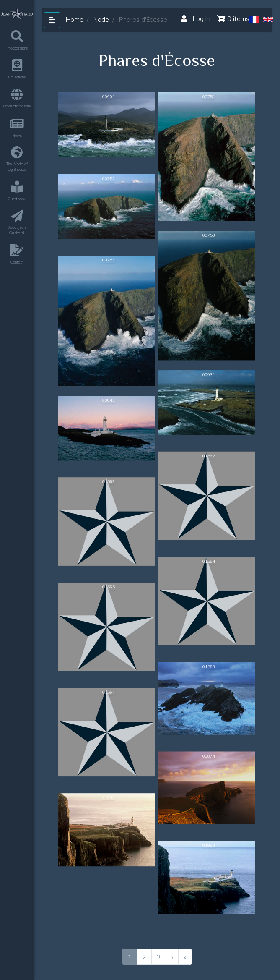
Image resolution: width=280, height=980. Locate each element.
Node (101, 20)
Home (75, 20)
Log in (196, 18)
